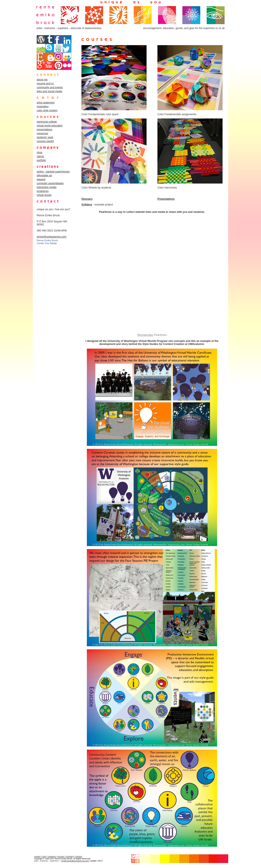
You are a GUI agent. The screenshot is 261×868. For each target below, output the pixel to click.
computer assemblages (50, 183)
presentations (45, 130)
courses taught (45, 141)
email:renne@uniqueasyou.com (75, 861)
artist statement (46, 103)
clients (40, 156)
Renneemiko (145, 335)
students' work (45, 137)
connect (79, 857)
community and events (50, 87)
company (70, 857)
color (44, 857)
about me (42, 80)
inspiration (43, 107)
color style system (47, 110)
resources (42, 133)
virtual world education (50, 126)
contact (37, 857)
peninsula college (47, 122)
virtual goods (44, 195)
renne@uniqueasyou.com (52, 237)
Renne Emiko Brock (47, 240)
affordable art (44, 176)
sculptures (43, 191)
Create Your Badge (47, 243)
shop (40, 153)
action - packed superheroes (53, 172)
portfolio (41, 160)
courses (61, 857)
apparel (41, 179)
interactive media (47, 187)
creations (52, 857)
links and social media (49, 91)
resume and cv (45, 84)
